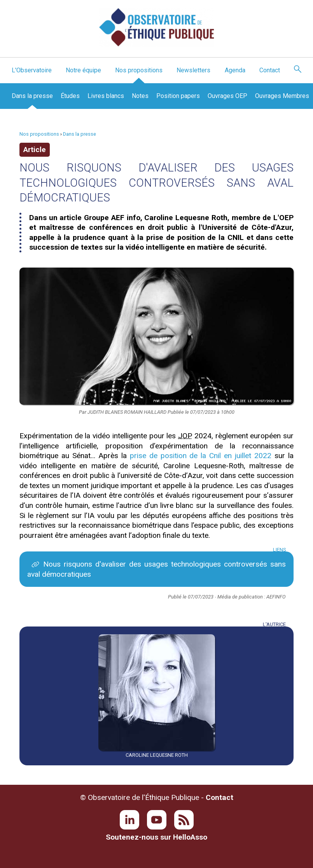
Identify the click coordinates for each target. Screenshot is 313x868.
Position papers (178, 96)
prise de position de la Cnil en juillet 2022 (201, 456)
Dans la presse (32, 96)
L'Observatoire (32, 70)
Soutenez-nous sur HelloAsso (156, 837)
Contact (270, 70)
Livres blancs (106, 96)
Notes (140, 96)
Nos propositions (139, 70)
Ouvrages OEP (227, 96)
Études (70, 96)
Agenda (235, 70)
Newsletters (193, 70)
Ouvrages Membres (282, 96)
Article (35, 150)
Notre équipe (83, 70)
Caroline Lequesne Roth (157, 755)
